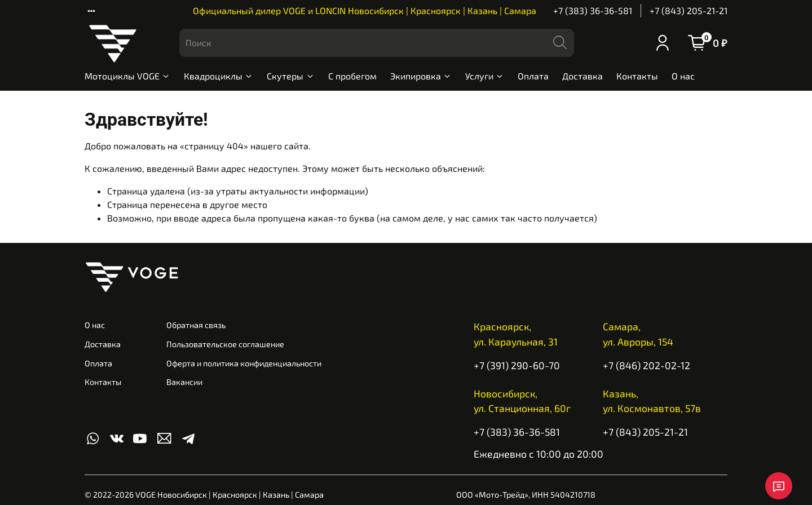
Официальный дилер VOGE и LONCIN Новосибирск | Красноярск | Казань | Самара (365, 10)
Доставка (582, 76)
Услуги (485, 76)
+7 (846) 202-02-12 (646, 365)
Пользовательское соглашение (225, 344)
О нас (683, 76)
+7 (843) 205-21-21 (689, 10)
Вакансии (184, 382)
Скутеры (290, 76)
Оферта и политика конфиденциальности (244, 363)
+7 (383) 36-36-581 (593, 10)
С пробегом (352, 76)
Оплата (533, 76)
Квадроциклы (219, 76)
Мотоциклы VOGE (127, 76)
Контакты (637, 76)
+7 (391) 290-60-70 (517, 365)
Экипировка (421, 76)
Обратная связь (196, 325)
